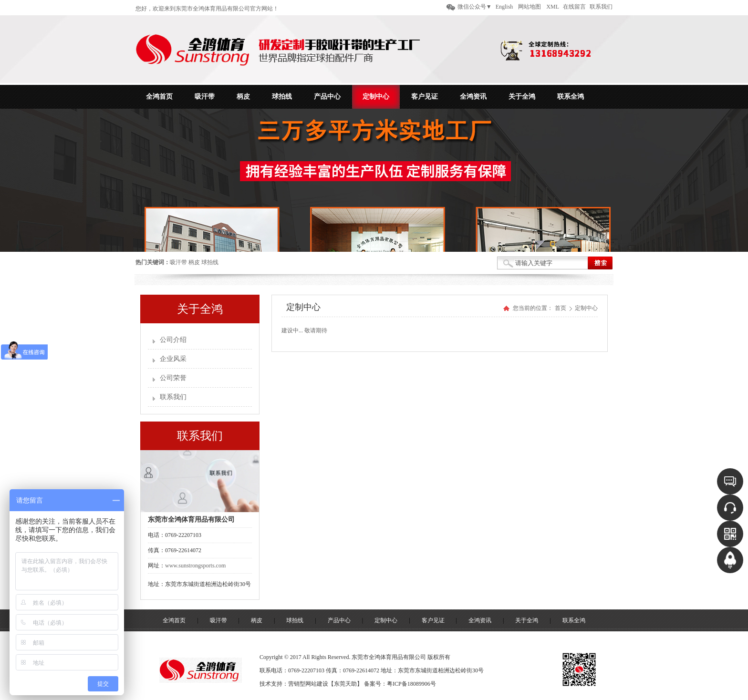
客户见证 (433, 620)
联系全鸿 (574, 620)
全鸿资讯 (480, 620)
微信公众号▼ (475, 7)
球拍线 (210, 262)
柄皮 (194, 262)
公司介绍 (173, 340)
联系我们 (601, 7)
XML (553, 7)
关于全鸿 (527, 620)
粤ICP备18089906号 (411, 684)
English (504, 7)
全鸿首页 (174, 620)
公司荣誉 (173, 378)
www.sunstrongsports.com (195, 566)
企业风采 (173, 359)
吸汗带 (178, 262)
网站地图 (530, 7)
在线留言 (574, 7)
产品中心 (339, 620)
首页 (561, 308)
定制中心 (586, 308)
